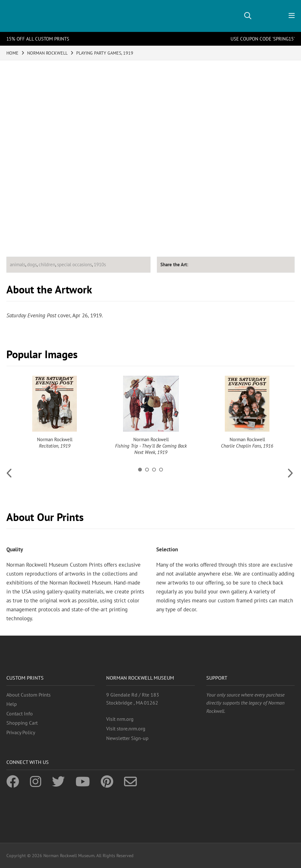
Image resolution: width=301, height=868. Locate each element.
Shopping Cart (22, 723)
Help (12, 704)
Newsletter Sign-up (127, 738)
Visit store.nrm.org (126, 728)
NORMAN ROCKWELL (47, 53)
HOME (12, 53)
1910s (100, 264)
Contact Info (20, 713)
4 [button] (161, 470)
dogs (32, 264)
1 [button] (140, 470)
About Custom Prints (29, 695)
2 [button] (147, 470)
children (47, 264)
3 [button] (154, 470)
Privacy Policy (21, 732)
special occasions (74, 264)
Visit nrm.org (120, 719)
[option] (55, 412)
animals (18, 264)
